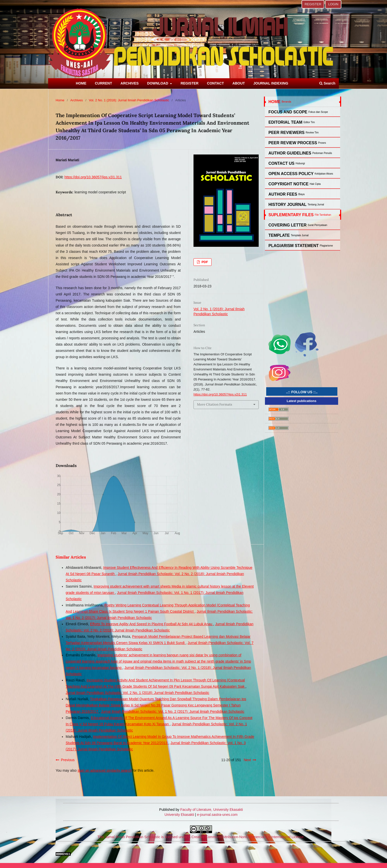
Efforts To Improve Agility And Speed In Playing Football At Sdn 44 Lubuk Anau (152, 624)
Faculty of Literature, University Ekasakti (212, 810)
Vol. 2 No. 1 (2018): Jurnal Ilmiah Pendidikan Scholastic (129, 100)
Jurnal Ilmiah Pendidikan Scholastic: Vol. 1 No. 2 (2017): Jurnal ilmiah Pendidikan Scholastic (173, 712)
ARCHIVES (130, 83)
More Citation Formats (215, 404)
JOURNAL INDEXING (271, 83)
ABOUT (239, 83)
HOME (81, 83)
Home (60, 100)
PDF (204, 262)
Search (327, 83)
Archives (77, 100)
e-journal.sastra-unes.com (217, 815)
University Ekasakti (179, 815)
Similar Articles (71, 557)
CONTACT (215, 83)
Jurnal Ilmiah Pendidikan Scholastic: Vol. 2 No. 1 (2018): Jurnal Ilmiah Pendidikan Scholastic (137, 693)
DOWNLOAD (158, 83)
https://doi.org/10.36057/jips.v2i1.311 (93, 177)
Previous (68, 760)
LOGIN (333, 4)
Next (247, 760)
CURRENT (104, 83)
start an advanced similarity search (105, 770)
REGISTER (189, 83)
